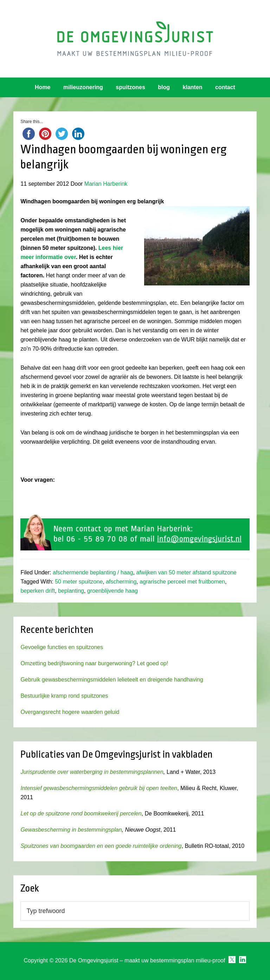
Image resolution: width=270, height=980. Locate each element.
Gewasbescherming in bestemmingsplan (71, 830)
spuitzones (130, 87)
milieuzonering (83, 87)
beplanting (71, 591)
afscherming (121, 582)
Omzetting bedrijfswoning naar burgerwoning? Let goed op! (94, 663)
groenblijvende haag (112, 591)
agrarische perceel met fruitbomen (182, 582)
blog (164, 87)
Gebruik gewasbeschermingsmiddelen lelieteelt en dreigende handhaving (112, 680)
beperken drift (38, 591)
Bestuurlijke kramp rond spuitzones (64, 696)
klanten (193, 87)
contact (225, 87)
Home (43, 87)
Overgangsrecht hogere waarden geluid (70, 712)
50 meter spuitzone (79, 582)
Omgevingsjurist (135, 39)
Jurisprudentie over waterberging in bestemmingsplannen (92, 772)
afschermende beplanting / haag (93, 572)
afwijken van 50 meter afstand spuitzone (186, 572)
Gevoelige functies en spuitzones (62, 647)
